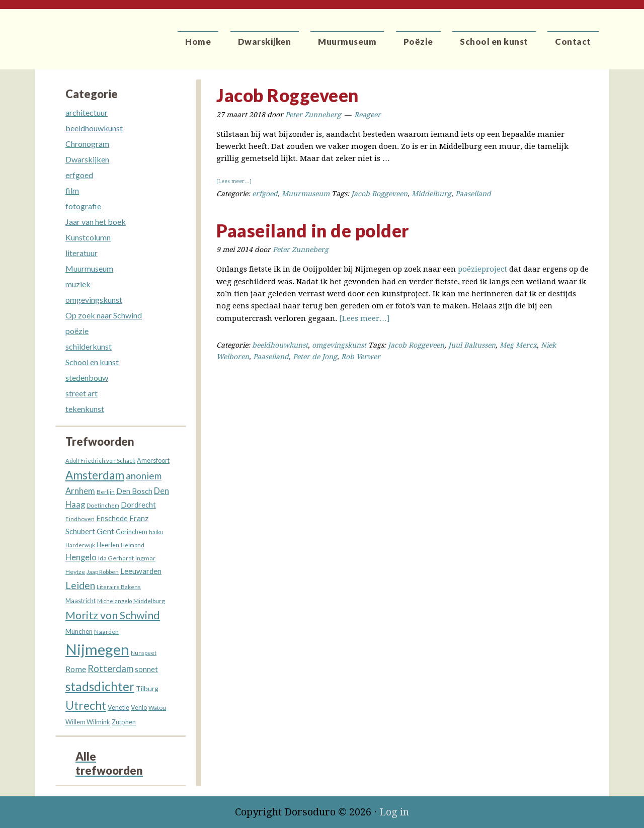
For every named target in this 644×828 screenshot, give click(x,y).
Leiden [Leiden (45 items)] (80, 585)
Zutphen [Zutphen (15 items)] (124, 722)
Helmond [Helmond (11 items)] (133, 545)
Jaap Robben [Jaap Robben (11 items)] (103, 572)
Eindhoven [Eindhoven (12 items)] (80, 519)
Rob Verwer (361, 357)
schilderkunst (89, 346)
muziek (78, 284)
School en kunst (92, 362)
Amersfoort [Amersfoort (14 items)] (153, 461)
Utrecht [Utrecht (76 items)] (86, 706)
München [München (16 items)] (79, 631)
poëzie (77, 331)
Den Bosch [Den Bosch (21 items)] (134, 491)
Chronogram (87, 144)
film (72, 190)
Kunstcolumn (88, 237)
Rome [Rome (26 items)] (76, 669)
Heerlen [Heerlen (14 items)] (108, 545)
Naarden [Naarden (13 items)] (106, 632)
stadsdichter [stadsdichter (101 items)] (100, 686)
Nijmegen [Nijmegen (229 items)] (97, 649)
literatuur (82, 253)
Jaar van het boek (96, 222)
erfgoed (265, 194)
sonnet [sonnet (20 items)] (146, 669)
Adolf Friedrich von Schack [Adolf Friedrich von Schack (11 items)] (100, 461)
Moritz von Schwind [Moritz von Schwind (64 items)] (113, 615)
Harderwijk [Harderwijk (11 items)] (80, 545)
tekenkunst (85, 409)
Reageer (368, 115)
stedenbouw (87, 378)
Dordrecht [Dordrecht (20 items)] (138, 505)
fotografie (83, 206)
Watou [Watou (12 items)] (157, 708)
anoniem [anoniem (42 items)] (144, 476)
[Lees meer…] (234, 181)
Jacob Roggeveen (288, 95)
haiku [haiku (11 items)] (156, 532)
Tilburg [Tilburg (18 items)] (147, 688)
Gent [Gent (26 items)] (105, 531)
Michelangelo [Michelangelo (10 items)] (114, 601)
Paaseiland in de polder (313, 230)
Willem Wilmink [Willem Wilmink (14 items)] (88, 722)
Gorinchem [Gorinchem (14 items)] (132, 532)
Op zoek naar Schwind (104, 315)
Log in (394, 812)
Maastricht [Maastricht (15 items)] (80, 601)
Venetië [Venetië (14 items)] (118, 708)
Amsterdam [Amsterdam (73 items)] (95, 475)
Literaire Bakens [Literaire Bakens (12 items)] (119, 587)
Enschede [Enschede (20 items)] (112, 518)
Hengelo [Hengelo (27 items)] (81, 557)
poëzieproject (482, 269)
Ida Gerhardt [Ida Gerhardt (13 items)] (116, 558)
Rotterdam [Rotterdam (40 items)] (110, 669)
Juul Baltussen (472, 345)
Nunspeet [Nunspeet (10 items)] (144, 653)
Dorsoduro (82, 33)
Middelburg (431, 194)
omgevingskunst (339, 345)
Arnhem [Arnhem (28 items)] (80, 491)
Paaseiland (473, 194)
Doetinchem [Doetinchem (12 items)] (103, 505)
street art (82, 393)
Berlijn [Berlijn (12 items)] (106, 492)
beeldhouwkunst (280, 345)
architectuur (87, 112)
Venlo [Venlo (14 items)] (139, 708)
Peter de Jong (315, 357)
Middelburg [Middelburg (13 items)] (149, 601)
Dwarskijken (87, 159)
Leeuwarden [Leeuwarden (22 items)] (141, 571)
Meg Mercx (518, 345)
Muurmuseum (306, 194)
